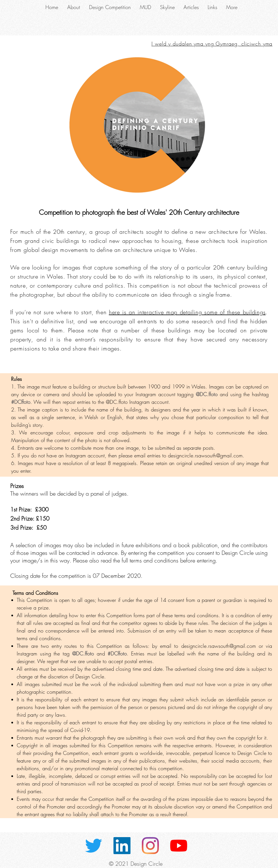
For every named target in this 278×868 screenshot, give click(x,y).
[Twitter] (94, 846)
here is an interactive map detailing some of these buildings (187, 312)
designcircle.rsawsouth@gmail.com (205, 455)
